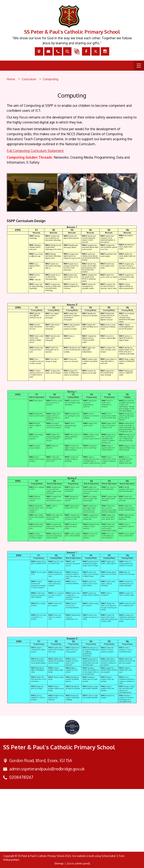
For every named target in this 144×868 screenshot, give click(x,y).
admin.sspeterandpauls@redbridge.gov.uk (47, 769)
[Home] (11, 79)
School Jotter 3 (110, 856)
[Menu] (139, 66)
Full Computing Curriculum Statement (35, 151)
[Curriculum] (29, 79)
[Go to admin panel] (78, 864)
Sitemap (59, 864)
